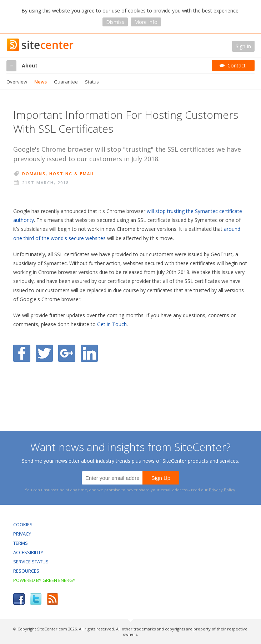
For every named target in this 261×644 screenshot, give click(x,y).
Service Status (31, 562)
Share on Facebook (22, 353)
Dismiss (115, 22)
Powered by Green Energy (44, 580)
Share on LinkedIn (89, 353)
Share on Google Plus (67, 353)
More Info (146, 22)
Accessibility (28, 552)
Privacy (22, 534)
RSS (52, 599)
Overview (17, 82)
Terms (21, 543)
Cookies (23, 524)
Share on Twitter (44, 353)
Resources (26, 571)
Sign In (243, 46)
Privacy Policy (222, 490)
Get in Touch (112, 324)
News (41, 82)
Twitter (36, 599)
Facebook (19, 599)
